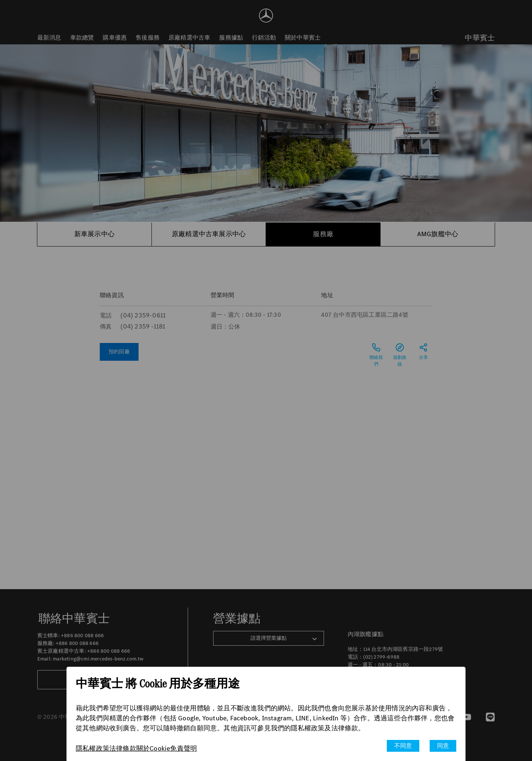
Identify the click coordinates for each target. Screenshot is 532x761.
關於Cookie (153, 748)
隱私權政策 (93, 748)
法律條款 (123, 748)
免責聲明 (183, 748)
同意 (443, 746)
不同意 (403, 746)
